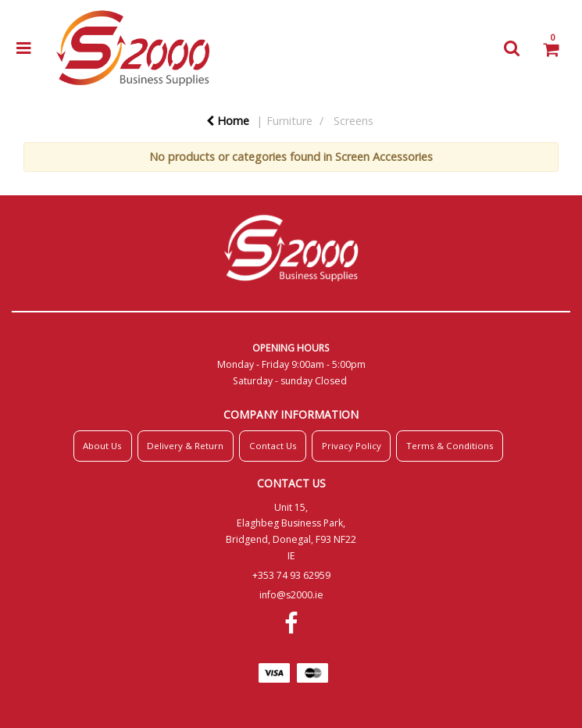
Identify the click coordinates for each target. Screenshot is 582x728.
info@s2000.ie (291, 595)
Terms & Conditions (450, 446)
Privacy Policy (352, 446)
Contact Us (273, 446)
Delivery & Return (185, 446)
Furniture (289, 121)
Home (228, 121)
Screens (353, 121)
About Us (102, 446)
